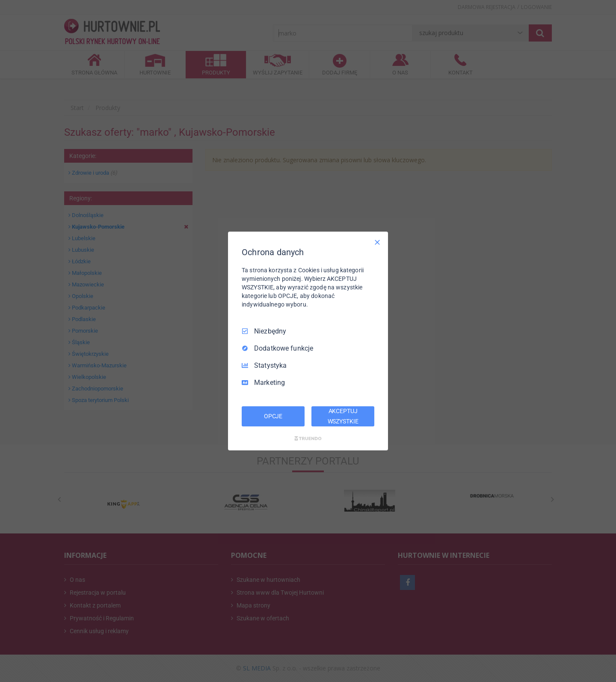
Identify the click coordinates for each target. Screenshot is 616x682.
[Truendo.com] (308, 438)
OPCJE (273, 416)
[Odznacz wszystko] (377, 242)
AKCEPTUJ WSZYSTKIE (343, 416)
